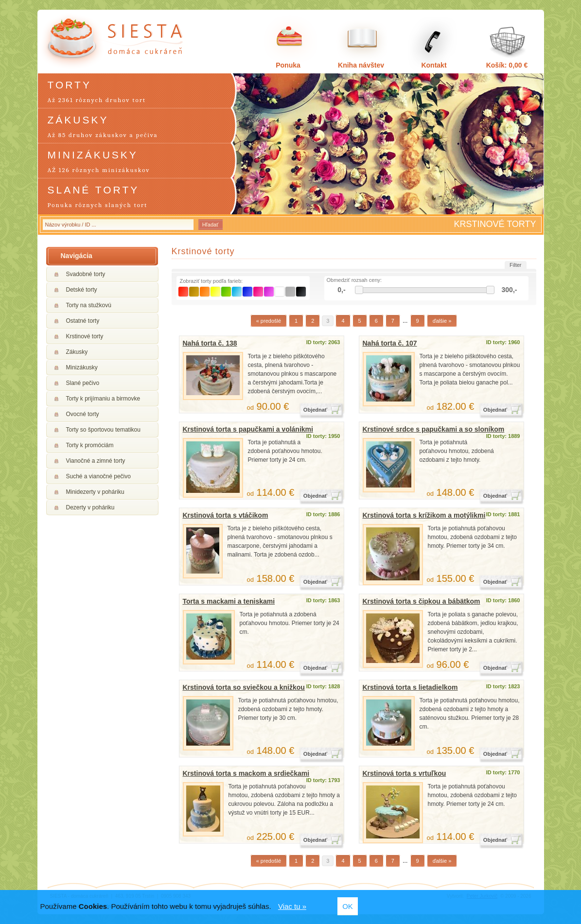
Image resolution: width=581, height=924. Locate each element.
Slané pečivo (83, 383)
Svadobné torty (86, 274)
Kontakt (434, 65)
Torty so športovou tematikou (103, 430)
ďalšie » (442, 321)
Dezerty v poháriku (90, 507)
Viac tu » (292, 906)
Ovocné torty (83, 414)
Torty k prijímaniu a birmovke (103, 399)
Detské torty (82, 290)
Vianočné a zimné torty (96, 461)
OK (348, 906)
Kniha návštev (361, 65)
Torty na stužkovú (89, 305)
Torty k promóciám (90, 445)
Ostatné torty (83, 321)
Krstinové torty (85, 336)
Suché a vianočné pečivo (98, 476)
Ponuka (288, 65)
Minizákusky (82, 367)
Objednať (315, 410)
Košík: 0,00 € (507, 65)
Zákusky (77, 352)
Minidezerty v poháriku (95, 492)
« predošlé (269, 321)
